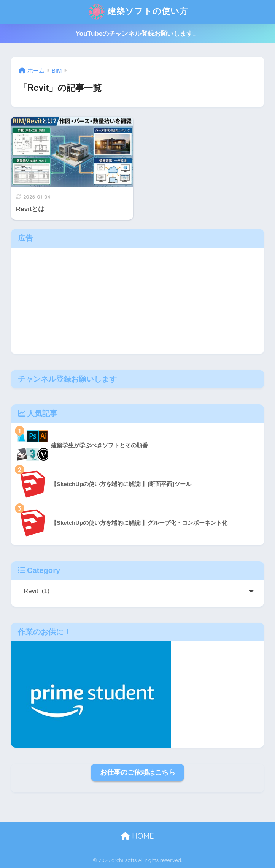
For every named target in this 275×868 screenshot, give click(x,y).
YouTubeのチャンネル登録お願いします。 (138, 34)
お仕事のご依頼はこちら (138, 772)
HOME (137, 836)
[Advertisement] (137, 301)
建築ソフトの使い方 (138, 12)
